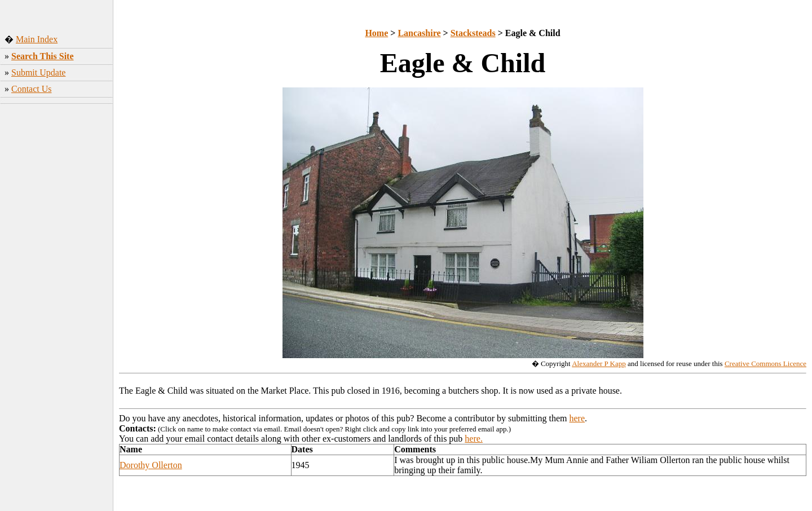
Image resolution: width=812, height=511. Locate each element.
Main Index (37, 39)
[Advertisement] (57, 276)
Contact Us (32, 89)
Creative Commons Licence (765, 364)
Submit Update (38, 72)
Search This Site (43, 56)
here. (474, 439)
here (577, 418)
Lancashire (419, 33)
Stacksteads (473, 33)
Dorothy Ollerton (151, 465)
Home (376, 33)
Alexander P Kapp (599, 364)
